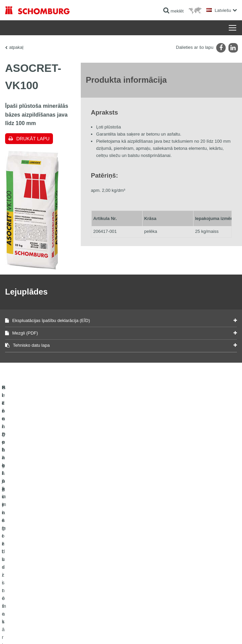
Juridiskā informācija (45, 620)
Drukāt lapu (33, 139)
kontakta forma (140, 552)
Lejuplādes (136, 542)
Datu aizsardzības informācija (149, 620)
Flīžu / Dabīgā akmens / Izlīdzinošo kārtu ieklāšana (51, 542)
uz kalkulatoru (139, 532)
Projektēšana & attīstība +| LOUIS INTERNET (201, 630)
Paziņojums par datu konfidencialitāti (94, 620)
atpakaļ (16, 47)
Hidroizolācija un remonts (28, 532)
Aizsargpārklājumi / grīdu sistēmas (36, 552)
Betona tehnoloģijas (23, 563)
